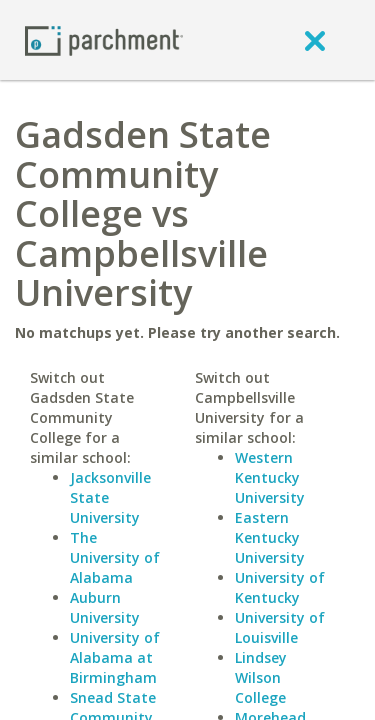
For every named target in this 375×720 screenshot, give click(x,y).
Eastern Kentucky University (270, 537)
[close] (315, 40)
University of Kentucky (280, 587)
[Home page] (104, 39)
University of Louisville (280, 627)
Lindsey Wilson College (261, 677)
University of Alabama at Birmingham (115, 657)
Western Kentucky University (270, 477)
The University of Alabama (115, 557)
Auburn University (105, 607)
